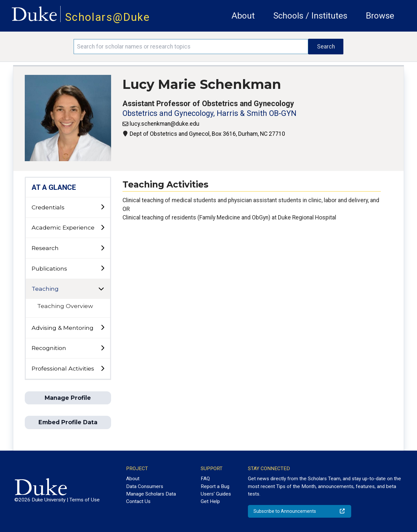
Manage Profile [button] (68, 398)
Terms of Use (85, 500)
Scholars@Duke (108, 17)
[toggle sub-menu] (102, 207)
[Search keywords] (191, 47)
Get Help (210, 501)
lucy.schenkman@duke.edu (165, 124)
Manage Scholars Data (151, 494)
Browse (380, 16)
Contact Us (138, 501)
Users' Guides (216, 494)
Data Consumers (145, 486)
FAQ (205, 479)
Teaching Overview (65, 306)
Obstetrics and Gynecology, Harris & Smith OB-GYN (209, 113)
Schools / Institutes (310, 16)
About (243, 16)
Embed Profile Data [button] (68, 422)
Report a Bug (215, 486)
